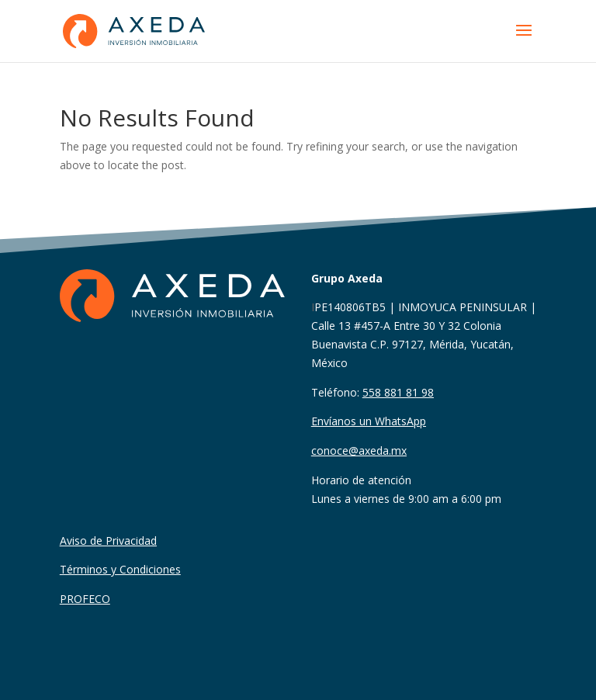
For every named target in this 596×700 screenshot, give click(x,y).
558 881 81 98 (398, 392)
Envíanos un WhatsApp (369, 421)
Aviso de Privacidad (108, 541)
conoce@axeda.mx (359, 450)
